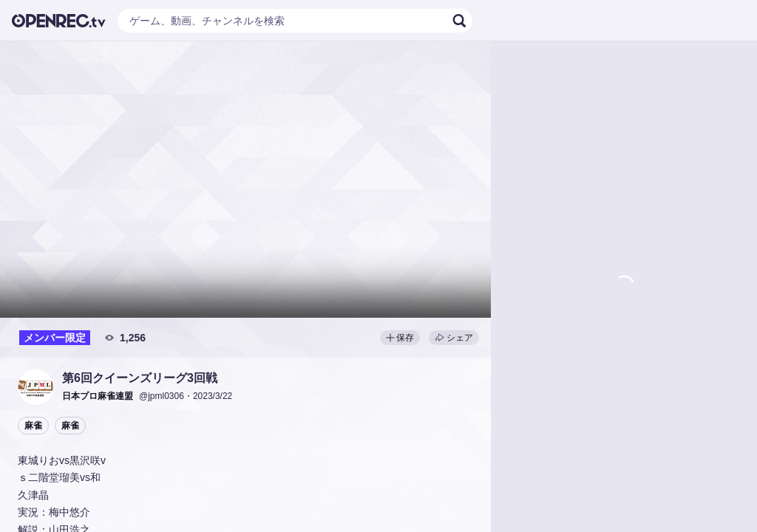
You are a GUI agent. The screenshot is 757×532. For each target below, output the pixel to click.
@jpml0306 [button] (162, 396)
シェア (454, 338)
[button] (35, 387)
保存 (400, 338)
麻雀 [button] (33, 426)
